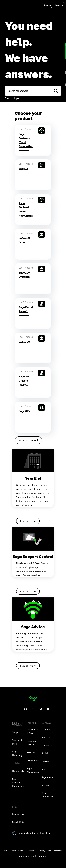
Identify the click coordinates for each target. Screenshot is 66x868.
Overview (46, 730)
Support (16, 732)
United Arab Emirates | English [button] (32, 833)
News (44, 769)
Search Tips (18, 814)
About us (46, 738)
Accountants (33, 760)
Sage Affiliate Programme (18, 783)
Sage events (47, 777)
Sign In (47, 5)
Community (18, 771)
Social (45, 753)
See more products (29, 440)
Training (16, 763)
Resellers (31, 753)
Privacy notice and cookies (50, 851)
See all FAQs (18, 822)
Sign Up (59, 5)
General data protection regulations (33, 856)
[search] (56, 91)
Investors (46, 785)
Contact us (47, 745)
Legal (32, 851)
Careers (45, 761)
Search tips (12, 98)
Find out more (28, 521)
